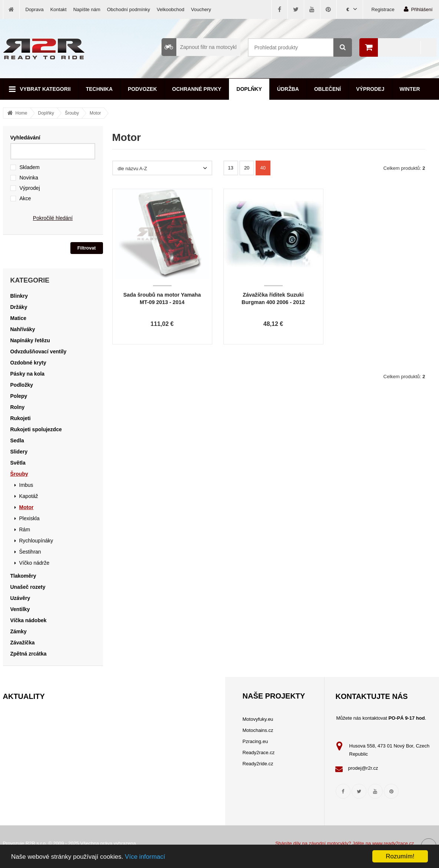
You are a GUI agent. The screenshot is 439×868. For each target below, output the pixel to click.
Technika (99, 89)
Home (21, 113)
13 (230, 168)
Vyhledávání (25, 138)
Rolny (18, 407)
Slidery (19, 452)
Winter (410, 89)
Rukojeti (21, 418)
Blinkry (19, 296)
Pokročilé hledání (53, 218)
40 (263, 168)
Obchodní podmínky (129, 9)
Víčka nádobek (29, 620)
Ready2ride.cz (258, 764)
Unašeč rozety (28, 587)
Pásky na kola (28, 374)
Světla (18, 463)
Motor (95, 113)
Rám (25, 529)
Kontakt (59, 9)
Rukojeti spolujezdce (36, 429)
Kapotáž (29, 496)
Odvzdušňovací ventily (39, 352)
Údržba (288, 89)
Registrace (383, 9)
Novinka (29, 178)
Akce (25, 198)
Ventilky (20, 609)
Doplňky (249, 89)
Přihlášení (418, 9)
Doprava (35, 9)
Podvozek (142, 89)
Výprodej (370, 89)
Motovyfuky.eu (258, 719)
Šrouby (72, 113)
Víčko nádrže (34, 563)
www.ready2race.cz (393, 843)
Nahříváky (23, 329)
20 (247, 168)
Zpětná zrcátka (29, 654)
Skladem (30, 167)
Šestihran (30, 552)
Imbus (26, 485)
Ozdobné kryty (28, 363)
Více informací (145, 857)
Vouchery (201, 9)
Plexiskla (29, 518)
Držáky (19, 307)
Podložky (22, 385)
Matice (19, 318)
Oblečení (327, 89)
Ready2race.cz (259, 753)
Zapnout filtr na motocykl (199, 47)
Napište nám (87, 9)
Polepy (19, 396)
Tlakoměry (23, 576)
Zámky (19, 631)
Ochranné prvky (197, 89)
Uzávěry (20, 598)
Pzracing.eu (255, 741)
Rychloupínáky (36, 541)
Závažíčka (23, 643)
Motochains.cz (258, 730)
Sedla (17, 440)
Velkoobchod (170, 9)
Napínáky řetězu (30, 340)
